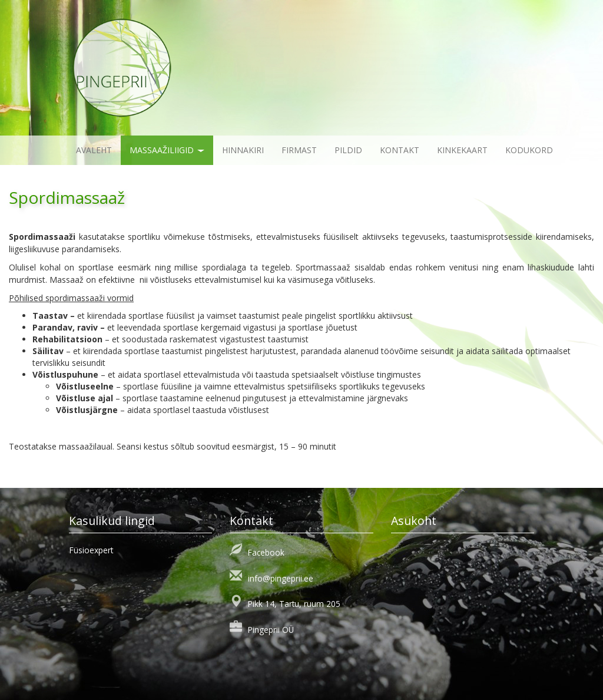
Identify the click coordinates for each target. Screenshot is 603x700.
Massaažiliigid (167, 150)
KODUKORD (529, 150)
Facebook (266, 552)
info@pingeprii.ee (281, 578)
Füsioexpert (91, 550)
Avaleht (94, 150)
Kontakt (400, 150)
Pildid (348, 150)
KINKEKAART (462, 150)
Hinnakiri (243, 150)
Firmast (299, 150)
